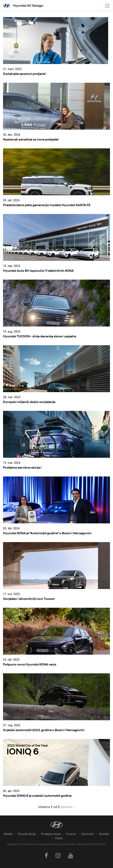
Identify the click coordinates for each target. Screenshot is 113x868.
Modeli (8, 834)
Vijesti (59, 838)
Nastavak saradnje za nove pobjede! (31, 139)
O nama (71, 834)
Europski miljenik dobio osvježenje (29, 402)
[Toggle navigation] (107, 6)
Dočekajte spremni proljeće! (24, 74)
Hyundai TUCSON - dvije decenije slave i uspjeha (40, 336)
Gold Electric (99, 844)
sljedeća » (67, 807)
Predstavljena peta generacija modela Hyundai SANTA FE (47, 205)
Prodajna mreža (51, 834)
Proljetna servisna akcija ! (22, 468)
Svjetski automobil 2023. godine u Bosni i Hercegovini (44, 730)
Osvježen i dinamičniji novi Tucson (29, 599)
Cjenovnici (88, 834)
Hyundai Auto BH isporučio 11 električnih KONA (38, 271)
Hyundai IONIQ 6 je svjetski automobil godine (37, 796)
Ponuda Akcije (27, 834)
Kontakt (104, 834)
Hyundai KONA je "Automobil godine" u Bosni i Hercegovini (47, 533)
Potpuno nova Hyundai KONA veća (30, 664)
